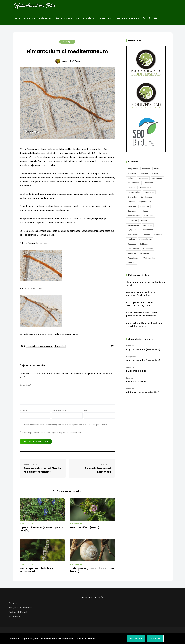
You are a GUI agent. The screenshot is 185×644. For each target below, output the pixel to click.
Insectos (30, 18)
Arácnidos (45, 18)
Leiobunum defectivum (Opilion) (143, 392)
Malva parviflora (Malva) (85, 528)
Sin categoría (67, 42)
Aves (17, 18)
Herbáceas (89, 18)
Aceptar (155, 639)
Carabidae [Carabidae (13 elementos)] (132, 188)
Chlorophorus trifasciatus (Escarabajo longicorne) (140, 304)
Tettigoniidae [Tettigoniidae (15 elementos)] (149, 258)
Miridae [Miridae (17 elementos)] (144, 220)
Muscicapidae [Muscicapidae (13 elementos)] (134, 225)
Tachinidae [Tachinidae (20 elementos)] (144, 253)
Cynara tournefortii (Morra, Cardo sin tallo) (145, 283)
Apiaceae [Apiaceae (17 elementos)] (144, 173)
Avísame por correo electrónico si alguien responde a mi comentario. (51, 433)
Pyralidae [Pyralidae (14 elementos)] (131, 239)
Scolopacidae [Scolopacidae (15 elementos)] (133, 249)
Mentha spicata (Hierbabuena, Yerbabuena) (37, 570)
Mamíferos (106, 18)
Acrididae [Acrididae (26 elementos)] (146, 169)
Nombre (24, 411)
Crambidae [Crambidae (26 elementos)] (132, 197)
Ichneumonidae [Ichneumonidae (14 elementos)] (134, 216)
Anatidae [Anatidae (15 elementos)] (158, 169)
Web (86, 411)
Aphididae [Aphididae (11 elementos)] (132, 173)
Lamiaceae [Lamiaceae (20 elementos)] (149, 216)
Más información (86, 639)
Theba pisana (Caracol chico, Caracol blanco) (92, 570)
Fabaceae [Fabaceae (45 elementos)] (132, 206)
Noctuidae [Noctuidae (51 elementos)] (148, 225)
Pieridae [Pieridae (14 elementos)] (147, 235)
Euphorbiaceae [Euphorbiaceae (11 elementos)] (145, 202)
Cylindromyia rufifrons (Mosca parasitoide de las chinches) (142, 314)
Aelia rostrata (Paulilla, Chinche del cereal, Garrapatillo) (144, 324)
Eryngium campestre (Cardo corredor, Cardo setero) (141, 294)
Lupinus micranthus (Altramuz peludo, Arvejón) (42, 529)
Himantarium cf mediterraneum (39, 346)
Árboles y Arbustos (67, 18)
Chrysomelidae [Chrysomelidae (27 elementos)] (134, 192)
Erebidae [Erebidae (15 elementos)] (131, 202)
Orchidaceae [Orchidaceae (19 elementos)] (148, 230)
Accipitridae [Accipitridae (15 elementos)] (133, 169)
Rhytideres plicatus (136, 371)
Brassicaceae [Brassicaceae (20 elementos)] (133, 183)
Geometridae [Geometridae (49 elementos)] (133, 211)
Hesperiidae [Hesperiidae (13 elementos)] (148, 211)
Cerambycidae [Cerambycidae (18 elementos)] (146, 188)
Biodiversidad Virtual (18, 612)
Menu (155, 18)
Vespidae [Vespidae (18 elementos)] (132, 263)
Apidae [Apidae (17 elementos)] (155, 173)
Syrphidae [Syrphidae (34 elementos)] (132, 253)
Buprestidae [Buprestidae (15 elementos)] (148, 183)
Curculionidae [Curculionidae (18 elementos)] (146, 197)
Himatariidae (60, 346)
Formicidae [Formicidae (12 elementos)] (145, 206)
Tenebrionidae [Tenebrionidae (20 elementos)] (134, 258)
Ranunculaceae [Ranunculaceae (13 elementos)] (146, 239)
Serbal (65, 61)
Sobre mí (13, 603)
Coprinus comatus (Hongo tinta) (143, 350)
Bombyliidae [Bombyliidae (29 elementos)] (157, 178)
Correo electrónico (61, 411)
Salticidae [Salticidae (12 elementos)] (144, 244)
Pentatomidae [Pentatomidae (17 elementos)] (134, 235)
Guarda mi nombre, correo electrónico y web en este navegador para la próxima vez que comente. (65, 425)
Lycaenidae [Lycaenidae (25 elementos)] (132, 220)
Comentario (25, 385)
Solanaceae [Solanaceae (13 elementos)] (148, 249)
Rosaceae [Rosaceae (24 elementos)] (132, 244)
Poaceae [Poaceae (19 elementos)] (158, 235)
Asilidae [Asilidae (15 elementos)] (131, 178)
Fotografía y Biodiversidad (20, 608)
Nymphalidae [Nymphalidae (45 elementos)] (133, 230)
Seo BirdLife (14, 617)
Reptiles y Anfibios (128, 18)
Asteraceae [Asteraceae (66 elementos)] (143, 178)
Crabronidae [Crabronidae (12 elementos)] (149, 192)
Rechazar (136, 639)
